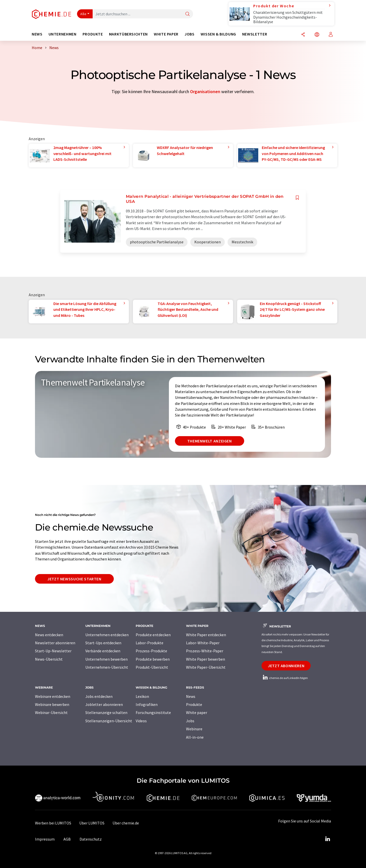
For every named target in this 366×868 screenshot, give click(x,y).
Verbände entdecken (103, 651)
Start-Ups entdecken (103, 643)
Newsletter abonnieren (55, 643)
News (191, 696)
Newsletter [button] (255, 34)
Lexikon (142, 696)
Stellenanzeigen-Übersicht (109, 721)
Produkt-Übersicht (152, 667)
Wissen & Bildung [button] (218, 34)
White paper (197, 712)
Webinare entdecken (53, 696)
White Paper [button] (166, 34)
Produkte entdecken (153, 635)
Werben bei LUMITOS (53, 823)
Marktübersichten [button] (128, 34)
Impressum (45, 839)
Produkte (194, 704)
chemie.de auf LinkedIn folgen (285, 678)
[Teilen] (303, 35)
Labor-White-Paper (203, 643)
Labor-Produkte (150, 643)
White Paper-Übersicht (206, 667)
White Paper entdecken (206, 635)
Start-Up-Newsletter (53, 651)
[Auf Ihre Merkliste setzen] (297, 198)
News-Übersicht (49, 659)
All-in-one (195, 737)
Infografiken (147, 704)
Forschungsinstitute (153, 712)
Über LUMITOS (92, 823)
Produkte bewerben (153, 659)
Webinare (194, 729)
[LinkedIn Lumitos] (327, 839)
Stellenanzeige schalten (106, 712)
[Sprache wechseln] (317, 35)
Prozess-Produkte (151, 651)
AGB (67, 839)
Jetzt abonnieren (286, 666)
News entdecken (49, 635)
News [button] (37, 34)
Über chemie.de (126, 823)
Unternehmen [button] (63, 34)
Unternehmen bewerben (106, 659)
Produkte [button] (93, 34)
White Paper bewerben (206, 659)
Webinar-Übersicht (51, 712)
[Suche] (188, 14)
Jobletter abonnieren (104, 704)
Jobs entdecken (99, 696)
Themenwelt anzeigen (210, 441)
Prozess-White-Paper (205, 651)
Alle (83, 14)
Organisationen (205, 91)
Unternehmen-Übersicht (107, 667)
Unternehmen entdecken (107, 635)
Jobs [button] (190, 34)
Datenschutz (91, 839)
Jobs (190, 721)
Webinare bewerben (52, 704)
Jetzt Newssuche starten (74, 579)
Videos (141, 721)
